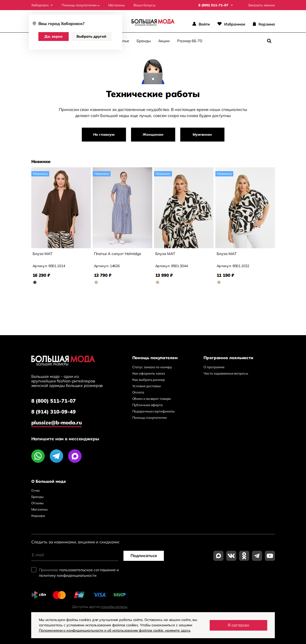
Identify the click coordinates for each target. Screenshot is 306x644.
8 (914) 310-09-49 (54, 412)
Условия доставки (147, 386)
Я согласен (238, 625)
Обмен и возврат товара (152, 399)
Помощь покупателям (81, 5)
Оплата (138, 392)
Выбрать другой (91, 36)
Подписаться (144, 556)
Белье (124, 41)
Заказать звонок (261, 5)
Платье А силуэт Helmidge (118, 254)
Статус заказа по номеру (152, 367)
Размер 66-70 (190, 41)
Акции (164, 41)
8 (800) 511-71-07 (54, 401)
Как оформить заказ (149, 373)
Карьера (38, 516)
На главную (104, 134)
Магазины (117, 5)
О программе (214, 367)
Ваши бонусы (145, 5)
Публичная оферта (147, 405)
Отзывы (37, 503)
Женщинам (153, 134)
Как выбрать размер (149, 380)
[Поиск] (269, 41)
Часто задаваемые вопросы (226, 373)
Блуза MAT (43, 254)
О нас (36, 490)
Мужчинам (202, 134)
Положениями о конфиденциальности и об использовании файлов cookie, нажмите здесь (115, 630)
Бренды (144, 41)
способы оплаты (114, 607)
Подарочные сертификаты (154, 411)
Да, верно (54, 36)
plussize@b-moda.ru (57, 422)
